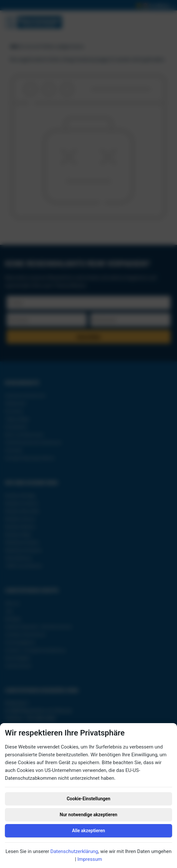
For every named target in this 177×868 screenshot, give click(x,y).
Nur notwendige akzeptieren (88, 815)
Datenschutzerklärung (74, 851)
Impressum (90, 859)
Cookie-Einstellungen (88, 799)
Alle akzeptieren (88, 831)
